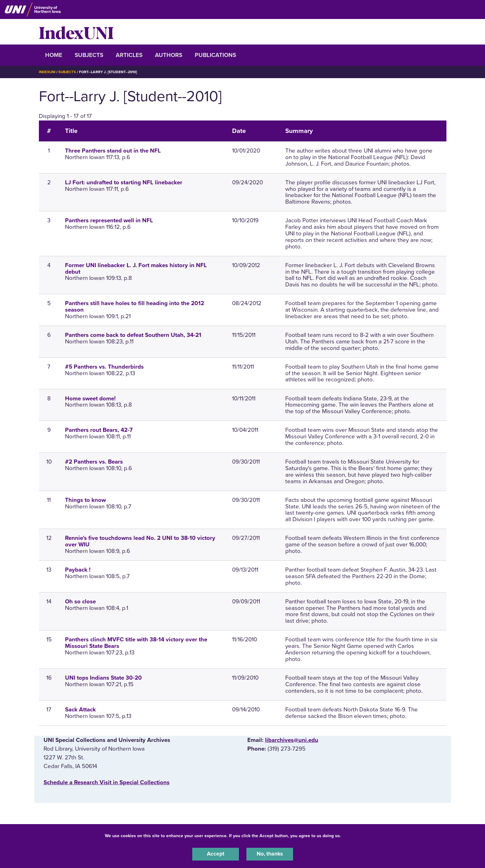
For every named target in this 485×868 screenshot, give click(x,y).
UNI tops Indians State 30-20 (103, 678)
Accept (216, 854)
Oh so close (80, 601)
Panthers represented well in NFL (109, 220)
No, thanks (270, 854)
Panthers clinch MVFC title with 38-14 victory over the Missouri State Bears (136, 643)
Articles (129, 55)
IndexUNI (76, 32)
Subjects (89, 55)
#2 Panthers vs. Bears (94, 462)
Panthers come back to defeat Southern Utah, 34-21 (133, 335)
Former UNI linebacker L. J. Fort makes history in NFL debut (136, 269)
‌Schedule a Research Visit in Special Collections (107, 782)
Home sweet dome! (90, 398)
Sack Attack (80, 709)
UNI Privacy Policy (362, 835)
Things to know (85, 500)
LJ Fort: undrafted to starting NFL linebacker (124, 182)
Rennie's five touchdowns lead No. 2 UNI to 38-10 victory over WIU (140, 541)
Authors (169, 55)
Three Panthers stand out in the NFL (113, 151)
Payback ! (78, 570)
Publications (215, 55)
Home (54, 55)
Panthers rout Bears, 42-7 (99, 430)
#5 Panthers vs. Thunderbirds (104, 367)
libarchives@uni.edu (292, 740)
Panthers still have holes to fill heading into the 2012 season (135, 307)
